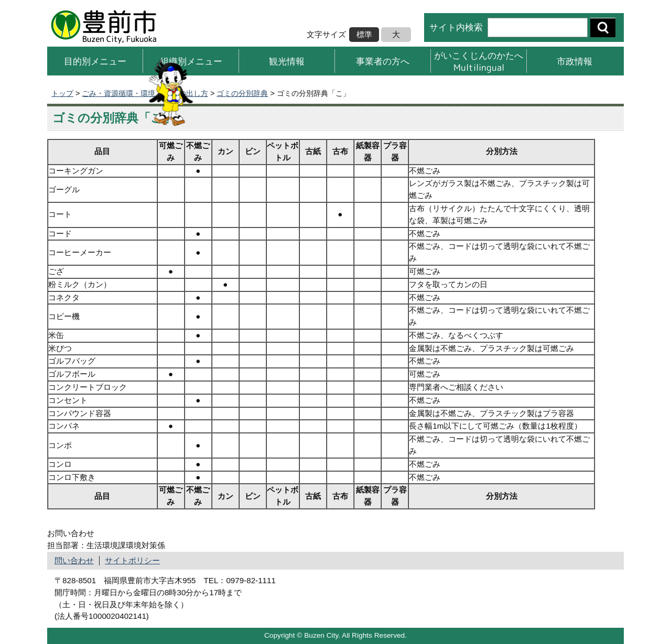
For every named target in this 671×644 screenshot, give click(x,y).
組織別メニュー (191, 61)
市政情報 (575, 61)
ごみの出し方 (186, 93)
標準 (364, 34)
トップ (62, 93)
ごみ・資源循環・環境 (118, 93)
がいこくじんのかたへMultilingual (479, 61)
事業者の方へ (383, 61)
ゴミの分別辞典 (242, 93)
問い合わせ (74, 560)
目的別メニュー (95, 61)
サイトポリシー (132, 560)
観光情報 (287, 61)
